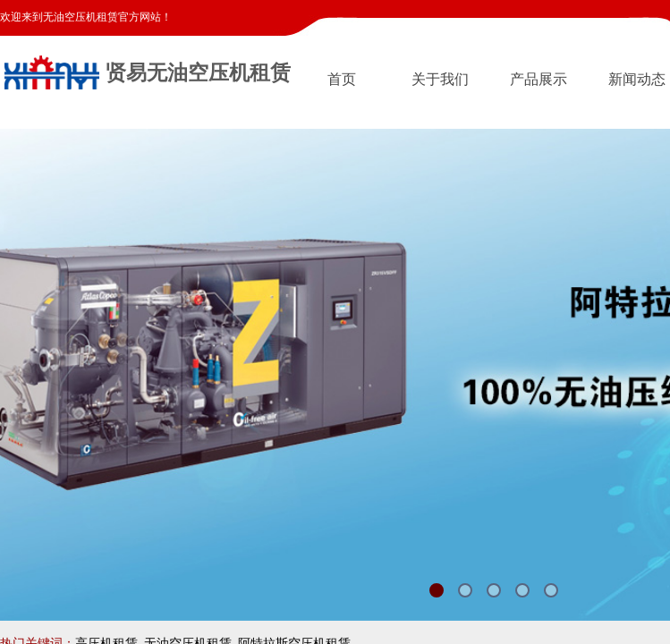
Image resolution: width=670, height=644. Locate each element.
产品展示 (539, 79)
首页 (342, 79)
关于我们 (440, 79)
